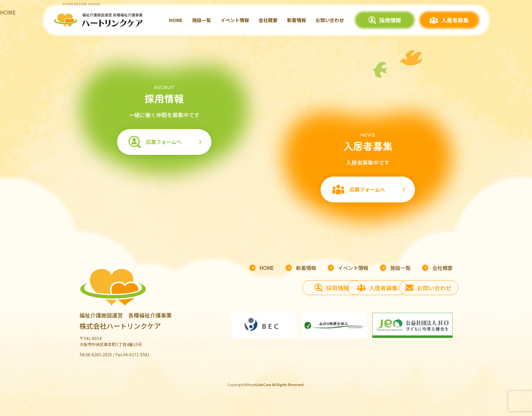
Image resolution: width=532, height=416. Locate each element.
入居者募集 (455, 20)
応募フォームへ (164, 142)
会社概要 (268, 20)
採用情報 (390, 20)
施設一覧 (202, 20)
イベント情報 (235, 20)
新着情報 (297, 20)
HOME (176, 20)
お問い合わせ (330, 20)
